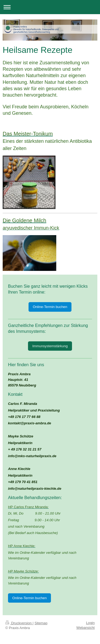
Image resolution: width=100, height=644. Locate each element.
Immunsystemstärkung (50, 346)
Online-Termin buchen (50, 307)
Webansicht (85, 628)
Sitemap (41, 623)
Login (90, 623)
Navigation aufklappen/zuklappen (50, 7)
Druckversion (19, 623)
